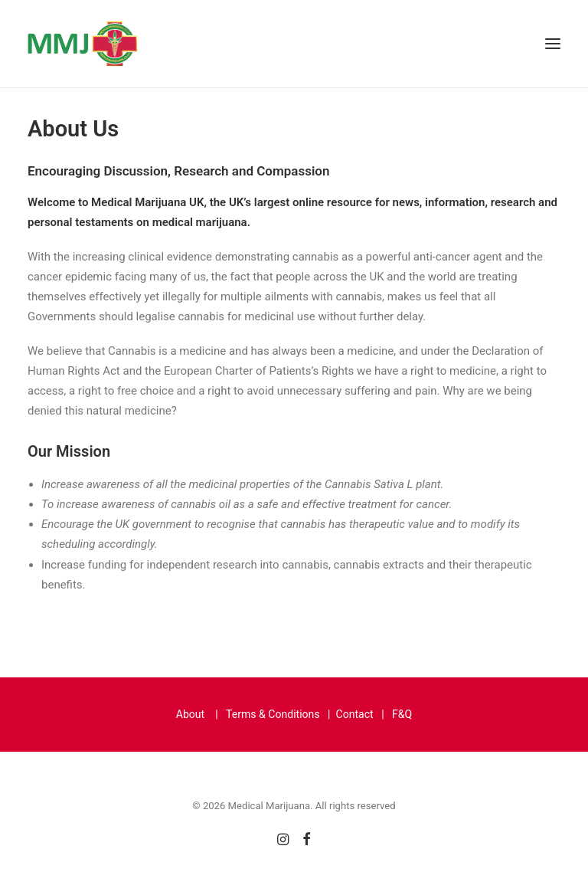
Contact (355, 714)
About (190, 714)
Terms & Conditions (273, 714)
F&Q (402, 714)
